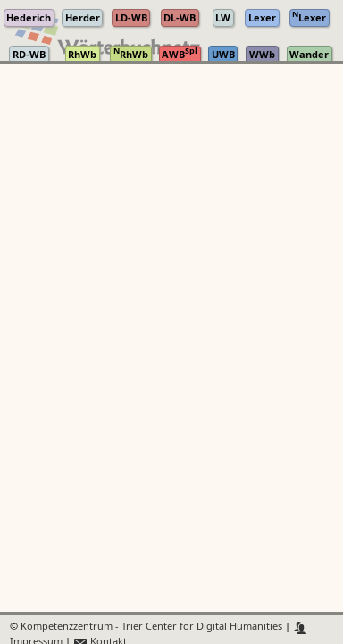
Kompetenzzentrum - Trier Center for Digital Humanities (151, 627)
